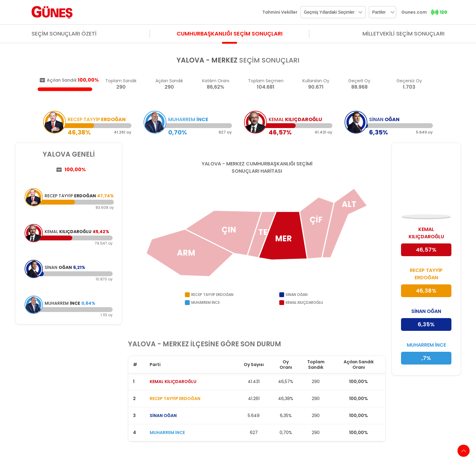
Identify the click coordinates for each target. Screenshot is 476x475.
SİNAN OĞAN (163, 416)
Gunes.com (414, 12)
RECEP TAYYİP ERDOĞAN (175, 399)
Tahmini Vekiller (280, 12)
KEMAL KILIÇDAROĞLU (173, 382)
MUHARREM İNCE (167, 433)
